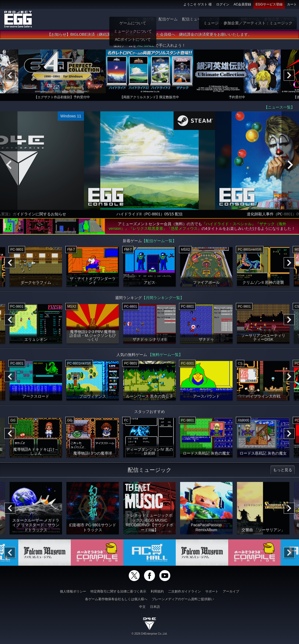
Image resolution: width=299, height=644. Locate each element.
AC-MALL (146, 47)
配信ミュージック (197, 19)
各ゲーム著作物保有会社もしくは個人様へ (116, 599)
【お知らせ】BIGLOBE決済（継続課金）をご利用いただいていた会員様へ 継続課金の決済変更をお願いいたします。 (149, 36)
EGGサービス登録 (269, 4)
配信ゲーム (168, 19)
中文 (142, 607)
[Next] (289, 77)
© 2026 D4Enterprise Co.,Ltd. (149, 634)
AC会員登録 (243, 4)
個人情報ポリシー (73, 591)
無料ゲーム (250, 19)
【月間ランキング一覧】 (163, 299)
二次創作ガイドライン (184, 591)
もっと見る (283, 472)
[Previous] (10, 77)
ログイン (223, 4)
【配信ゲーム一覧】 (159, 242)
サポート (212, 591)
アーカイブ (231, 591)
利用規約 (157, 591)
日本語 (155, 607)
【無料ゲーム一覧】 (165, 356)
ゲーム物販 (227, 19)
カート (292, 4)
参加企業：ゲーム (279, 19)
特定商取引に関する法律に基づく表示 (118, 591)
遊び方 (148, 19)
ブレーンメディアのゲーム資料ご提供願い (183, 599)
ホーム (133, 19)
